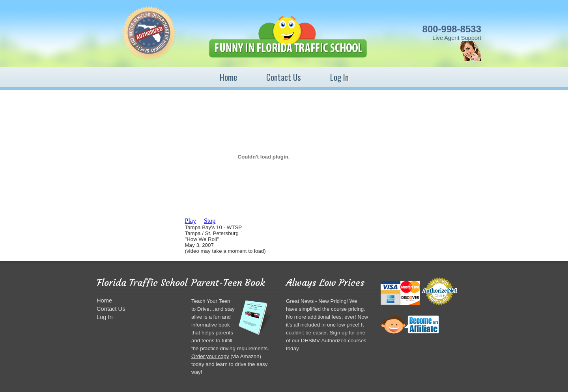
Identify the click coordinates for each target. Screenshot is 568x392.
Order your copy (210, 356)
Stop (210, 221)
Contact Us (284, 77)
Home (228, 77)
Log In (339, 77)
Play (191, 221)
